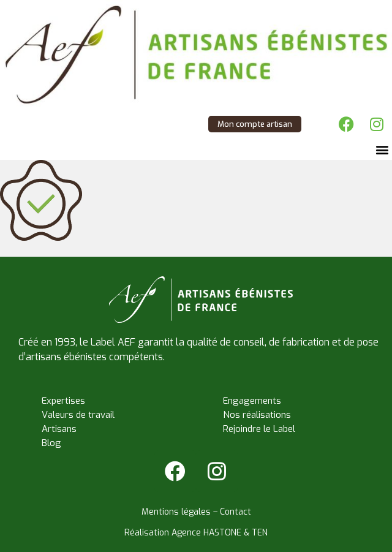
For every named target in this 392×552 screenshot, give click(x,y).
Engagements (252, 401)
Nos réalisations (257, 415)
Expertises (63, 401)
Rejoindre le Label (259, 429)
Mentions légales (176, 512)
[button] (382, 150)
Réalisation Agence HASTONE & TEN (196, 533)
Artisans (59, 429)
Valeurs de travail (78, 415)
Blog (51, 443)
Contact (236, 512)
